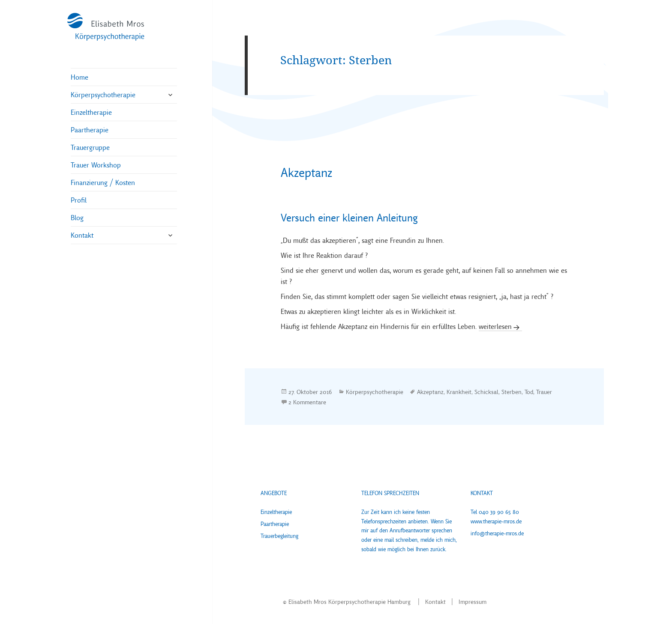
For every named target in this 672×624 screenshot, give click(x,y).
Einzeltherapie (91, 112)
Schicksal (486, 392)
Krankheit (459, 392)
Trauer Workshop (96, 165)
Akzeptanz (306, 173)
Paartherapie (90, 130)
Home (79, 77)
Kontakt (82, 235)
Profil (79, 200)
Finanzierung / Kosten (103, 182)
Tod (529, 392)
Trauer (544, 392)
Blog (77, 218)
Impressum (472, 602)
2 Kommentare (307, 402)
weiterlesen (495, 326)
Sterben (511, 392)
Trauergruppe (90, 147)
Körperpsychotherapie (103, 95)
